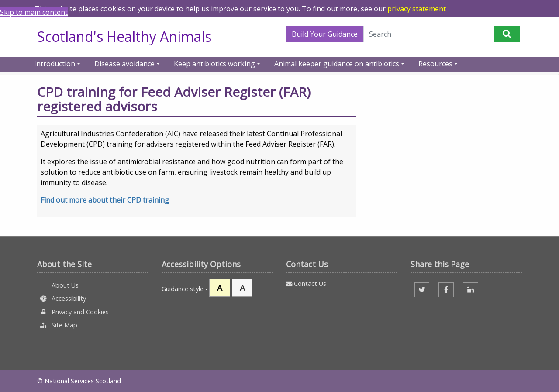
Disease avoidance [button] (124, 63)
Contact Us (306, 284)
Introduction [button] (55, 63)
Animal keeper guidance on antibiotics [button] (337, 63)
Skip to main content (34, 12)
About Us (64, 285)
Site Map (57, 325)
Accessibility (62, 298)
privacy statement (417, 9)
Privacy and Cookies (73, 312)
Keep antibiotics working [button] (214, 63)
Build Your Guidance (325, 34)
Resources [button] (435, 63)
